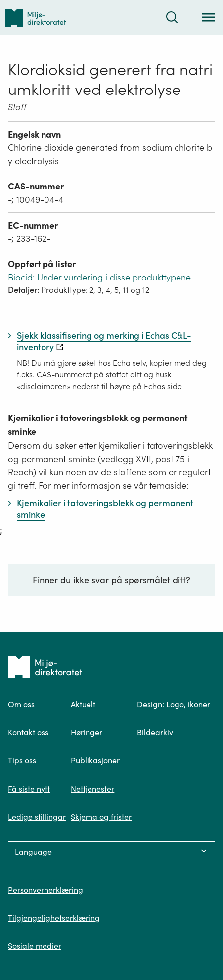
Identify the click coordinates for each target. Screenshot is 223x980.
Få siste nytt (29, 789)
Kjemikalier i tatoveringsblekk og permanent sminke (98, 425)
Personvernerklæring (45, 890)
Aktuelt (83, 704)
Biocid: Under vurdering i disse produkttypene (99, 277)
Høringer (87, 732)
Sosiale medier (35, 946)
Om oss (21, 704)
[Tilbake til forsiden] (36, 18)
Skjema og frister (101, 817)
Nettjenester (92, 789)
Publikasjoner (95, 760)
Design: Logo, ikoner (174, 704)
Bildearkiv (155, 732)
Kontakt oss (28, 732)
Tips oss (22, 760)
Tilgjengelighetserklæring (54, 918)
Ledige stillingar (37, 817)
